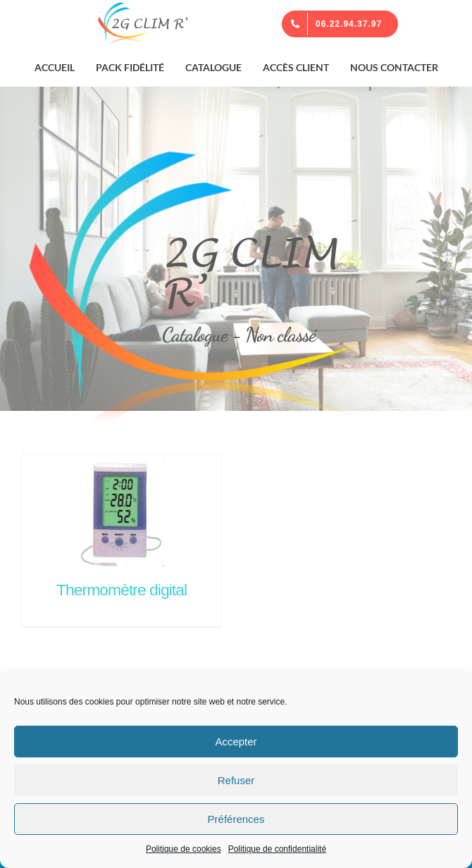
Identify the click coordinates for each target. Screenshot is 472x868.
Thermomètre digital (122, 590)
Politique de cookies (184, 849)
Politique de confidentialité (277, 849)
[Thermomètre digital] (122, 510)
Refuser (236, 780)
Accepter (236, 742)
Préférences (236, 819)
